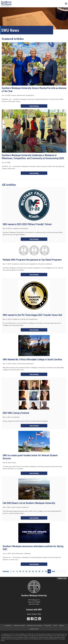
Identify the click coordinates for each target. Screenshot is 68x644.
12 (26, 571)
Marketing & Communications (35, 626)
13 (30, 571)
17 (43, 571)
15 (36, 571)
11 (23, 571)
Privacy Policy (48, 626)
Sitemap (61, 626)
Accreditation (8, 626)
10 (20, 571)
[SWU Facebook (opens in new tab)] (32, 619)
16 (39, 571)
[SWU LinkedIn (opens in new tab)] (40, 619)
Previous (6, 571)
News (29, 614)
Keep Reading (34, 106)
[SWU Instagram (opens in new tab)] (28, 619)
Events (34, 614)
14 (33, 571)
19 (49, 571)
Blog (39, 614)
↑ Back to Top (62, 578)
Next (53, 571)
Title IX (55, 626)
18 (46, 571)
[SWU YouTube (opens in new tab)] (36, 619)
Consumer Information (19, 626)
